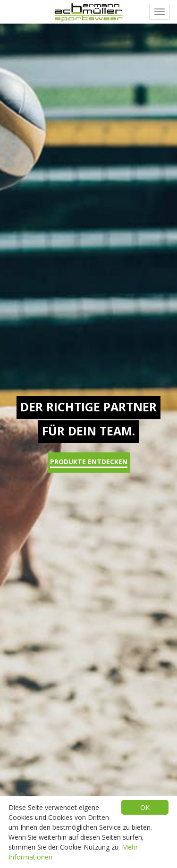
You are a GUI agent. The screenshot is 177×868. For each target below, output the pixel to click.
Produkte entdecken (89, 463)
